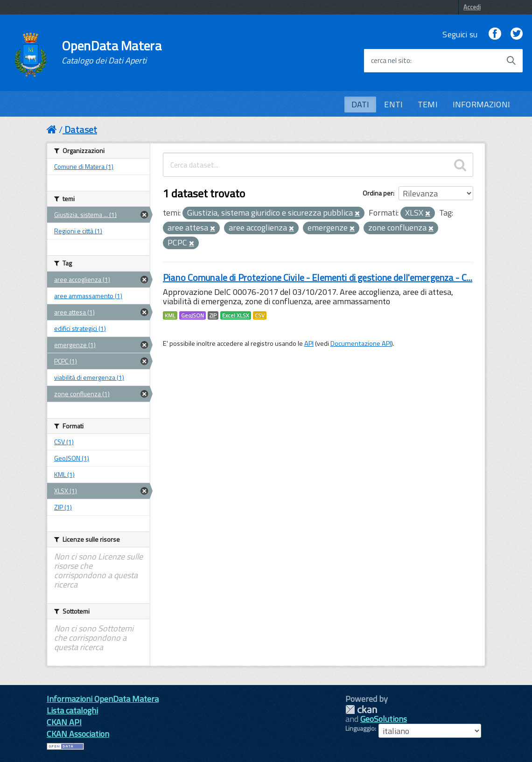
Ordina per (378, 193)
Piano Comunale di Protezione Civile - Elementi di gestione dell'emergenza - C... (318, 277)
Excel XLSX (236, 315)
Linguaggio (360, 728)
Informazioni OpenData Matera (103, 699)
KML (170, 315)
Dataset (81, 129)
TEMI (428, 104)
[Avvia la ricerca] (511, 61)
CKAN (361, 710)
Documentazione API (361, 343)
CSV (260, 315)
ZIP (213, 315)
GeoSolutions (384, 719)
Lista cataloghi (72, 710)
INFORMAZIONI (481, 104)
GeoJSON (192, 315)
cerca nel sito (391, 61)
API (309, 343)
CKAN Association (78, 734)
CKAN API (64, 722)
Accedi (472, 7)
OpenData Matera (112, 52)
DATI (360, 104)
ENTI (393, 104)
